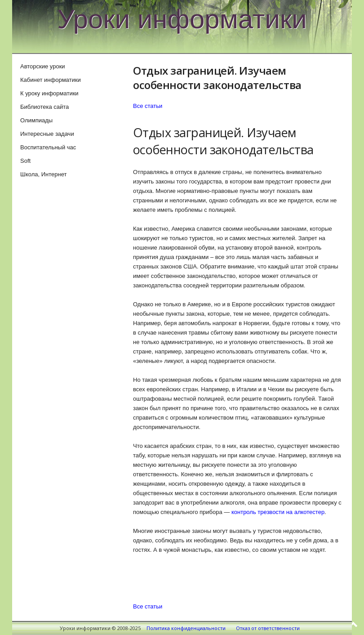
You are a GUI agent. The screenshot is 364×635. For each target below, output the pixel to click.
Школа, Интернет (43, 174)
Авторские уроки (43, 66)
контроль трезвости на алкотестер (278, 512)
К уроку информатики (49, 93)
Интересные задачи (47, 134)
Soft (25, 161)
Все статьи (148, 106)
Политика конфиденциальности (186, 628)
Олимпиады (36, 120)
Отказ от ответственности (268, 628)
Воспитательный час (48, 147)
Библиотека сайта (44, 107)
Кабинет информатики (51, 80)
